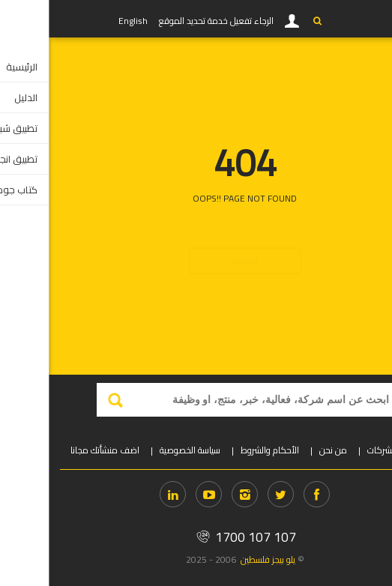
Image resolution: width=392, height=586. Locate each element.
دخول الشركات (344, 450)
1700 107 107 (196, 537)
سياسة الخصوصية (141, 450)
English (84, 21)
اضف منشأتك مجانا (56, 450)
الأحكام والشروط (221, 450)
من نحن (284, 450)
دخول (244, 21)
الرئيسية (196, 234)
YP (39, 19)
